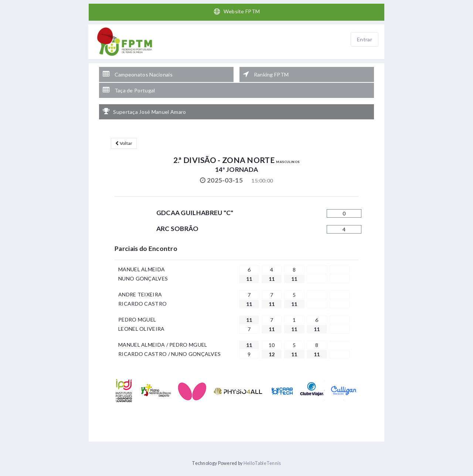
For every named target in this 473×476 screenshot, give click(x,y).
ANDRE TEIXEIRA (140, 294)
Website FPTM (237, 11)
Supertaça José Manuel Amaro (144, 112)
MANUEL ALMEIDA (142, 269)
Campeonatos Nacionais (138, 74)
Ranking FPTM (266, 74)
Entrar (365, 39)
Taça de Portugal (129, 90)
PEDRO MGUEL (137, 319)
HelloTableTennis (262, 463)
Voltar (124, 143)
